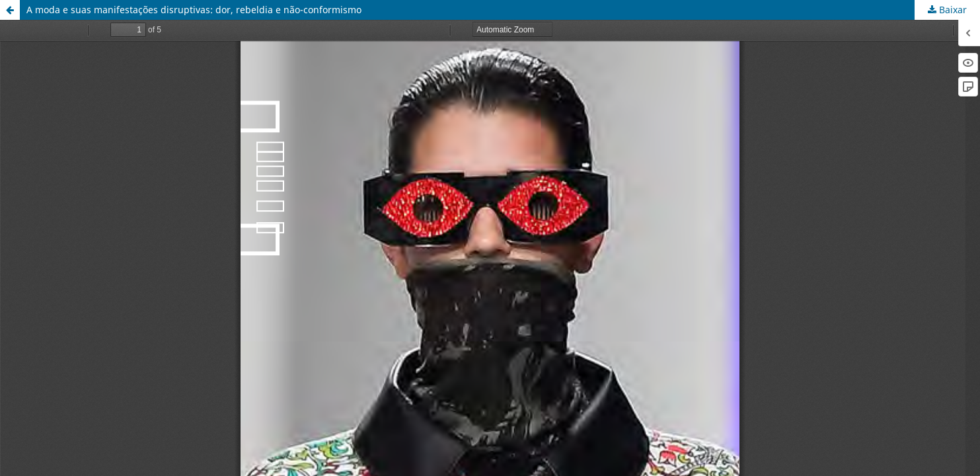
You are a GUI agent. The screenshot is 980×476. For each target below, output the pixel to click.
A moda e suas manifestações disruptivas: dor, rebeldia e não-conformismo (194, 10)
